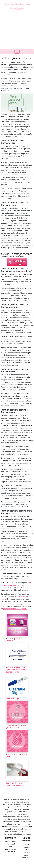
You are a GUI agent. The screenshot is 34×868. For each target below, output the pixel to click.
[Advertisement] (17, 31)
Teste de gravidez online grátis (10, 850)
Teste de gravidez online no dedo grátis (10, 844)
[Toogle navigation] (17, 52)
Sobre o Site (26, 844)
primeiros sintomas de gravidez (15, 609)
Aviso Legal (26, 852)
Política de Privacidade (26, 856)
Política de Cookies (26, 848)
